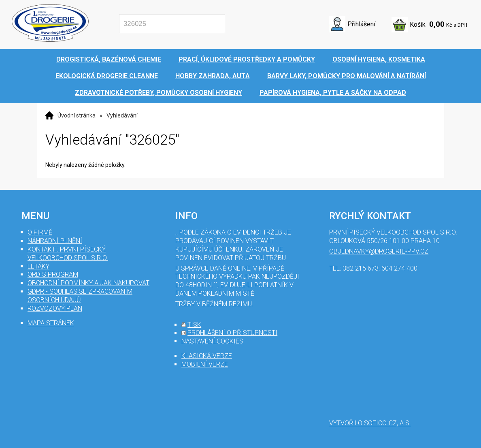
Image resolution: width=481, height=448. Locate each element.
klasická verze (207, 356)
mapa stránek (51, 323)
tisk (194, 325)
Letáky (38, 266)
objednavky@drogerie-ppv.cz (379, 251)
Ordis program (53, 274)
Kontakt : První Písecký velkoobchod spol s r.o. (68, 254)
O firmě (40, 232)
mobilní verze (205, 364)
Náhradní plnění (55, 241)
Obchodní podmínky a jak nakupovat (88, 283)
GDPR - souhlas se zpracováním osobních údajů (80, 296)
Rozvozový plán (55, 308)
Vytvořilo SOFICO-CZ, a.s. (370, 423)
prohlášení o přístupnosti (232, 333)
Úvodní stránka (77, 115)
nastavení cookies (212, 341)
